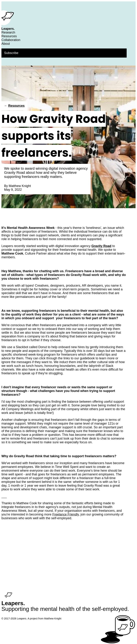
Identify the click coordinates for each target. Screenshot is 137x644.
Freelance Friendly (66, 514)
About (6, 44)
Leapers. (8, 29)
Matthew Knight (20, 186)
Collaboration (11, 40)
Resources (9, 36)
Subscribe (11, 53)
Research (8, 32)
